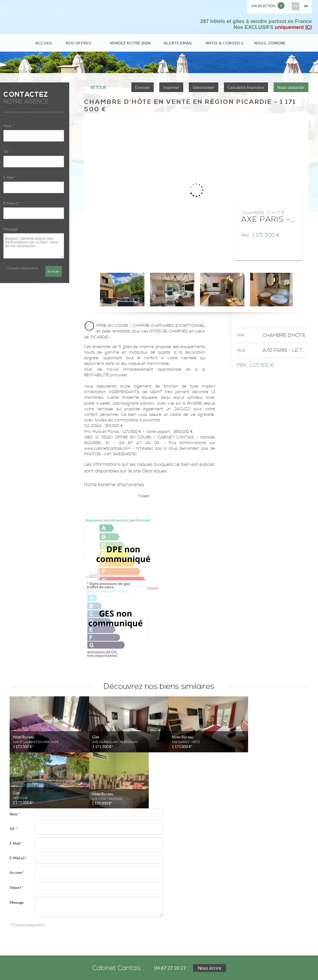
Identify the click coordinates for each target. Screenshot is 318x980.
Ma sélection (268, 6)
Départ (17, 834)
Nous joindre (255, 44)
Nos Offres (91, 44)
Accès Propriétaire (87, 967)
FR (295, 6)
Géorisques (154, 473)
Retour (98, 90)
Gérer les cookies (104, 963)
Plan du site (61, 967)
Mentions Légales (18, 963)
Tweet (144, 498)
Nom (9, 128)
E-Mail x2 (12, 205)
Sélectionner (204, 90)
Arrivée (17, 819)
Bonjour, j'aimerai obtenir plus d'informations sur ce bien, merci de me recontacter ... (34, 248)
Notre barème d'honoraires (115, 487)
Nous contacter (291, 90)
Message (10, 231)
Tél (7, 154)
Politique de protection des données (62, 963)
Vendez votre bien (134, 44)
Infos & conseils (216, 44)
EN (306, 6)
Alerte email (176, 44)
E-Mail (10, 180)
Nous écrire (210, 914)
